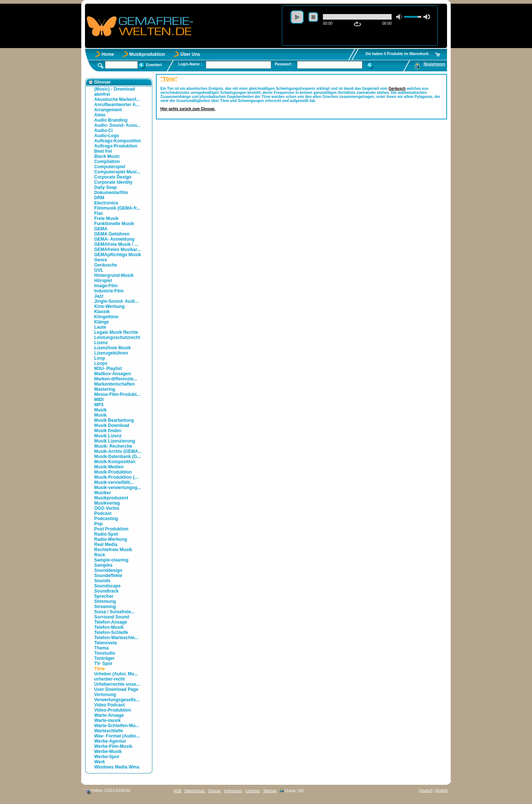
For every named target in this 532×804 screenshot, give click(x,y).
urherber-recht (110, 679)
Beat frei (103, 151)
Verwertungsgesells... (117, 700)
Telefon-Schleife (111, 632)
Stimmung (105, 601)
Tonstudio (105, 653)
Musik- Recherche (113, 446)
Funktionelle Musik (114, 224)
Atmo (100, 115)
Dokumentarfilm (111, 193)
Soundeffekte (108, 576)
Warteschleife (109, 731)
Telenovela (105, 643)
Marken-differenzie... (116, 379)
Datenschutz (195, 791)
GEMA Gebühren (112, 234)
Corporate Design (113, 177)
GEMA (101, 229)
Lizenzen (253, 791)
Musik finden (108, 431)
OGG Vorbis (107, 508)
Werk (100, 762)
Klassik (102, 312)
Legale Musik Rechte (116, 332)
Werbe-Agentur (110, 741)
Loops (101, 363)
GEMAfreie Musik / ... (116, 244)
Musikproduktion (147, 54)
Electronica (106, 203)
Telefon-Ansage (111, 622)
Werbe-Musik (108, 752)
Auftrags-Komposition (118, 141)
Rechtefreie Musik (113, 550)
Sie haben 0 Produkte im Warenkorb (397, 54)
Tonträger (104, 658)
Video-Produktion (113, 710)
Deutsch (426, 791)
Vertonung (105, 695)
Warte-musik (108, 720)
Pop (98, 524)
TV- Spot (103, 664)
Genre (101, 260)
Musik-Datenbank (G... (117, 457)
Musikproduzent (111, 498)
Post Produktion (111, 529)
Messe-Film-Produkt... (117, 394)
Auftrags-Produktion (116, 146)
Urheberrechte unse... (117, 684)
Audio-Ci (103, 130)
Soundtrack (106, 591)
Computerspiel (110, 167)
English (442, 791)
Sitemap (270, 791)
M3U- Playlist (108, 369)
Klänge (102, 322)
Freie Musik (106, 218)
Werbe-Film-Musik (113, 746)
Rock (100, 555)
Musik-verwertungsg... (118, 488)
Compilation (107, 162)
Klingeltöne (106, 317)
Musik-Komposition (115, 462)
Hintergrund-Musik (114, 275)
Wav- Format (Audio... (117, 736)
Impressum (233, 791)
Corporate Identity (113, 182)
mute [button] (399, 17)
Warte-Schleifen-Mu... (117, 726)
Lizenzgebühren (111, 353)
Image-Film (106, 286)
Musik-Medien (109, 467)
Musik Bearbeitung (114, 420)
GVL (99, 270)
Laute (100, 327)
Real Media (106, 545)
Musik (100, 410)
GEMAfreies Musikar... (117, 250)
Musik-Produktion (113, 472)
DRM (99, 198)
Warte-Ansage (109, 715)
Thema (101, 648)
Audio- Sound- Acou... (117, 125)
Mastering (105, 389)
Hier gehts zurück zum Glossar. (188, 109)
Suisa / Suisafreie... (114, 612)
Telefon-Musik (109, 627)
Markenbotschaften (115, 384)
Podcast (103, 513)
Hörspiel (103, 281)
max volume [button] (427, 17)
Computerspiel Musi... (117, 172)
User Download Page (116, 689)
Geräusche (106, 265)
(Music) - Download (115, 89)
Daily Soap (105, 187)
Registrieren (434, 64)
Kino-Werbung (109, 306)
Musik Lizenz (108, 436)
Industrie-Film (109, 291)
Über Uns (190, 54)
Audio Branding (111, 120)
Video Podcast (109, 705)
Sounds (102, 581)
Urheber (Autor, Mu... (116, 674)
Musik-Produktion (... (116, 477)
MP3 (99, 405)
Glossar (214, 791)
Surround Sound (112, 617)
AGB (178, 791)
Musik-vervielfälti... (114, 482)
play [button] (297, 17)
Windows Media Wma (117, 767)
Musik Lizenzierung (115, 441)
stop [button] (313, 17)
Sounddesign (108, 570)
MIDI (99, 400)
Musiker (103, 493)
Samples (103, 565)
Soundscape (107, 586)
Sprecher (104, 596)
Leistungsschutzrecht (117, 337)
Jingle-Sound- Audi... (116, 301)
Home (108, 54)
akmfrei (102, 94)
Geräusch (397, 89)
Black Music (107, 156)
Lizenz (101, 343)
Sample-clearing (111, 560)
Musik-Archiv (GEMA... (118, 451)
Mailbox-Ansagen (112, 374)
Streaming (105, 607)
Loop (100, 358)
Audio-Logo (107, 136)
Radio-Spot (106, 534)
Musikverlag (107, 503)
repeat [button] (357, 24)
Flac (99, 213)
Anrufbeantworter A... (117, 105)
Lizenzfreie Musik (112, 348)
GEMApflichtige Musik (118, 255)
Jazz (99, 296)
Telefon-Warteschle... (116, 638)
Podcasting (106, 519)
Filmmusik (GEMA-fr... (117, 208)
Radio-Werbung (111, 539)
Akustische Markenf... (117, 99)
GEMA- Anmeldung (114, 239)
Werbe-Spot (107, 757)
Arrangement (108, 110)
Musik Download (112, 425)
